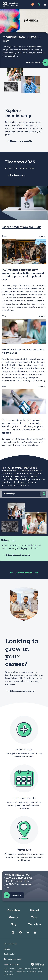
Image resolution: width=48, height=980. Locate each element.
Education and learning (16, 555)
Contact (34, 910)
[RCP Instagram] (13, 933)
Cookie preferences (12, 964)
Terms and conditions (13, 959)
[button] (24, 494)
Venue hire (34, 924)
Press (34, 917)
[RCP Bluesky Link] (35, 933)
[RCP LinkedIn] (28, 933)
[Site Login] (33, 5)
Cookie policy (9, 954)
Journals (13, 895)
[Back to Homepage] (12, 5)
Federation (14, 910)
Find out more (37, 63)
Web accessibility (11, 944)
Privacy (7, 949)
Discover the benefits (19, 141)
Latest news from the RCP (21, 227)
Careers (14, 917)
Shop (14, 924)
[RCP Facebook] (20, 933)
